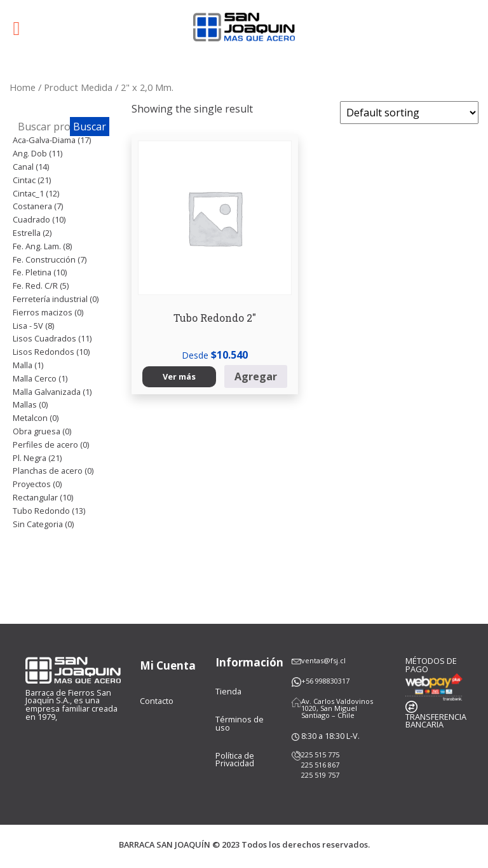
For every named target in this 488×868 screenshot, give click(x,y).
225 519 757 (320, 775)
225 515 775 (320, 754)
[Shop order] (409, 113)
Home (23, 87)
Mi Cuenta (168, 665)
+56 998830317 (325, 681)
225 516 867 (320, 765)
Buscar (90, 127)
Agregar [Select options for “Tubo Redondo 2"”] (256, 376)
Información (249, 662)
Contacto (157, 701)
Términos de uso (240, 723)
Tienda (228, 691)
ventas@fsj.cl (323, 660)
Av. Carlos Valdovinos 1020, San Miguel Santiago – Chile (337, 708)
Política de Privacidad (235, 760)
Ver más (179, 376)
